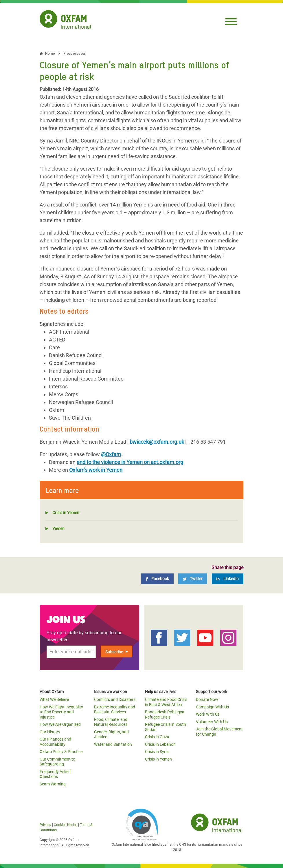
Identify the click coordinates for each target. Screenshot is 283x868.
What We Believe (54, 699)
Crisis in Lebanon (160, 744)
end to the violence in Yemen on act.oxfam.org (130, 462)
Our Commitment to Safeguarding (57, 762)
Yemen (58, 529)
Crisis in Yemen (66, 513)
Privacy (45, 825)
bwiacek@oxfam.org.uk (157, 442)
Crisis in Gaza (157, 737)
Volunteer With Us (212, 722)
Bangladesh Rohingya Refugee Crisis (165, 714)
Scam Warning (53, 784)
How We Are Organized (60, 724)
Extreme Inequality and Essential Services (115, 710)
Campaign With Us (212, 707)
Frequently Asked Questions (55, 774)
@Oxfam (111, 454)
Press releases (75, 54)
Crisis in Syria (157, 752)
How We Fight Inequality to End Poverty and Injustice (61, 712)
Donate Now (207, 699)
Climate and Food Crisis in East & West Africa (166, 702)
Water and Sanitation (113, 744)
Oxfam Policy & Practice (61, 752)
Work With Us (208, 714)
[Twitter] (193, 579)
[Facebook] (157, 579)
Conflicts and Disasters (115, 699)
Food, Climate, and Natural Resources (111, 722)
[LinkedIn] (228, 579)
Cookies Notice (66, 825)
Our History (50, 732)
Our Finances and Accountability (55, 742)
